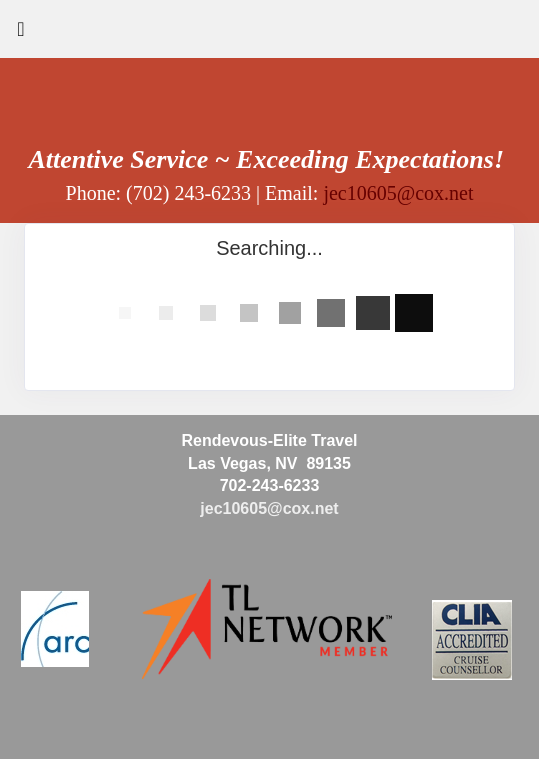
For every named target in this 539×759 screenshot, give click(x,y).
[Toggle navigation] (21, 34)
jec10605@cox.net (398, 193)
